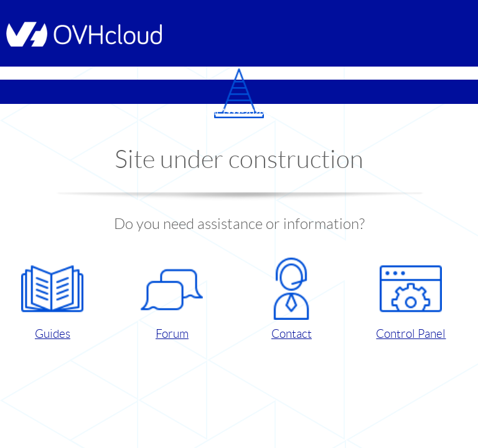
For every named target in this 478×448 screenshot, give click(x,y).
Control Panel (411, 299)
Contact (291, 299)
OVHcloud (286, 112)
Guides (52, 299)
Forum (172, 299)
